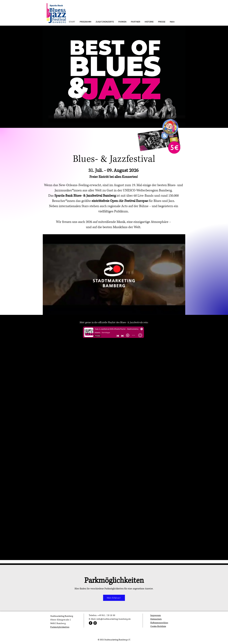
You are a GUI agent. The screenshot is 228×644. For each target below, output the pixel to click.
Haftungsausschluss (159, 623)
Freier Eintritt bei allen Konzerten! (114, 177)
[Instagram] (95, 623)
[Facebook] (91, 623)
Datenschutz (156, 619)
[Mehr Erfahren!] (114, 598)
